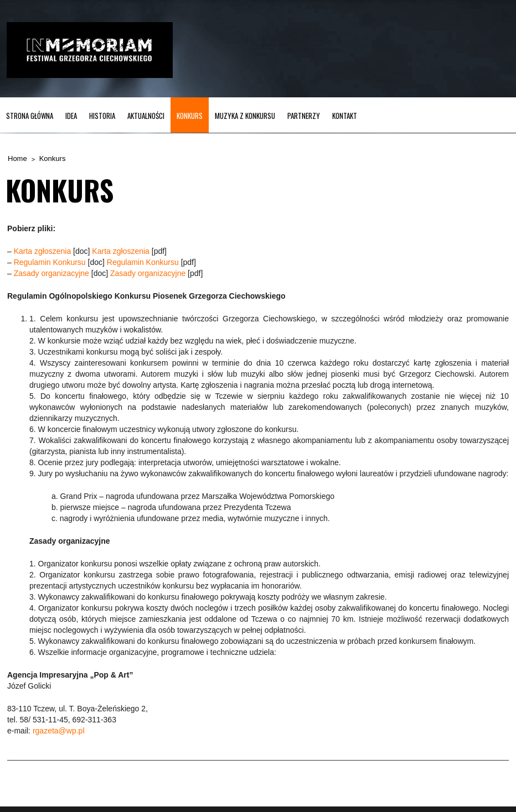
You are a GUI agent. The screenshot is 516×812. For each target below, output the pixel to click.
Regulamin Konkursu (50, 262)
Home (17, 158)
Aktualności (146, 116)
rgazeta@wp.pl (59, 731)
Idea (71, 116)
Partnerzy (304, 116)
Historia (102, 116)
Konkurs (190, 116)
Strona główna (30, 116)
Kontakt (345, 116)
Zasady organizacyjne (51, 273)
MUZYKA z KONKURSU (245, 116)
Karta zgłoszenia (43, 251)
